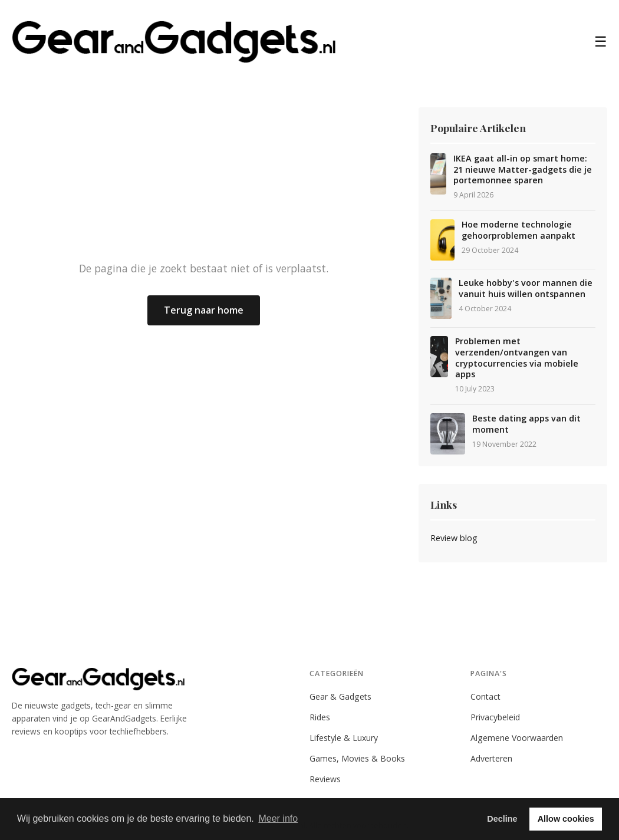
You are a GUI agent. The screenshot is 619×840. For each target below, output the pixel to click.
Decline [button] (502, 819)
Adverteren (491, 758)
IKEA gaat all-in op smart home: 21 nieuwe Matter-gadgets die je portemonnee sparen (523, 169)
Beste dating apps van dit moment (526, 424)
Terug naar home (204, 310)
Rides (320, 717)
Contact (485, 696)
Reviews (325, 779)
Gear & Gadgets (340, 696)
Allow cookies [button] (566, 819)
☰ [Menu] (601, 42)
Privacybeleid (495, 717)
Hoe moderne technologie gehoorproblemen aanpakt (518, 230)
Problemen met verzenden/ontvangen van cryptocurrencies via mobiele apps (517, 358)
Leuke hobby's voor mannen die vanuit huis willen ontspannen (526, 289)
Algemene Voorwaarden (517, 738)
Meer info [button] (278, 818)
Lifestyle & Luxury (344, 738)
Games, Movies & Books (357, 758)
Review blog (454, 538)
